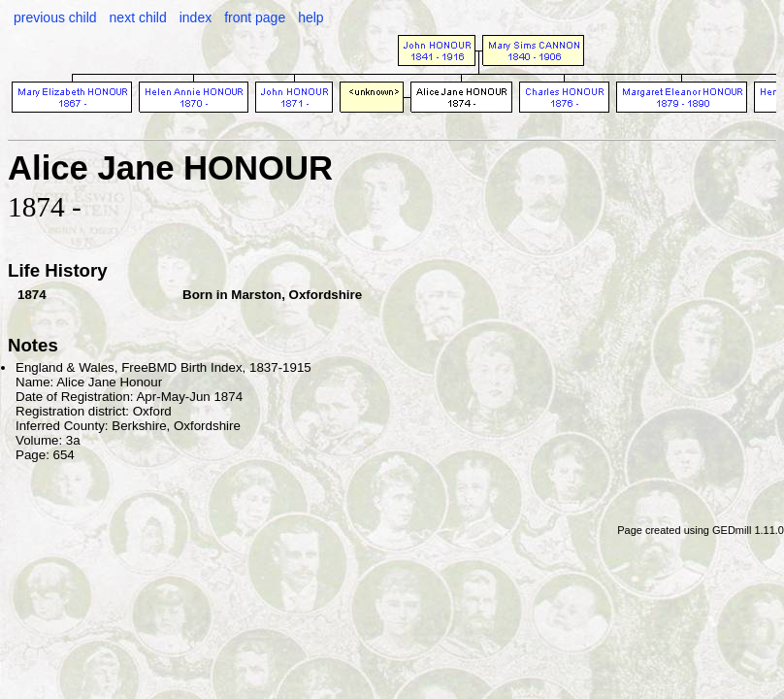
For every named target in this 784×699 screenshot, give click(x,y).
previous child (55, 17)
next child (138, 17)
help (310, 17)
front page (255, 17)
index (196, 17)
